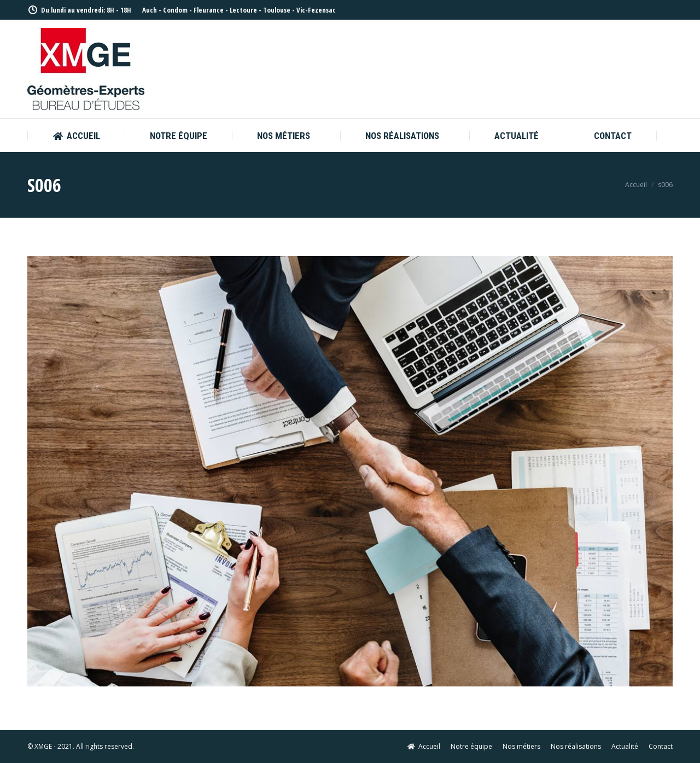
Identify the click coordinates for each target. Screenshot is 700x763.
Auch (150, 10)
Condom (175, 10)
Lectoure (243, 10)
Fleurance (209, 10)
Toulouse (277, 10)
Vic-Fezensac (316, 10)
